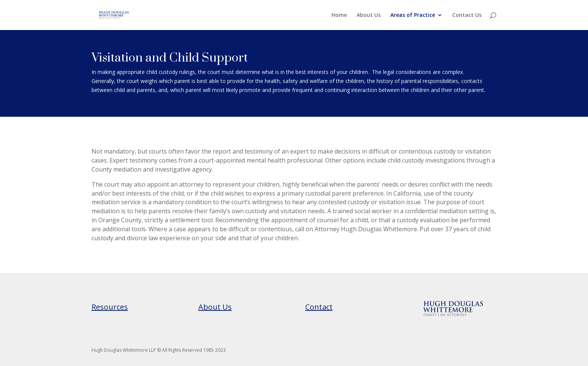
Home (339, 15)
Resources (110, 307)
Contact (319, 307)
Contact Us (467, 15)
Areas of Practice (413, 15)
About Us (369, 15)
